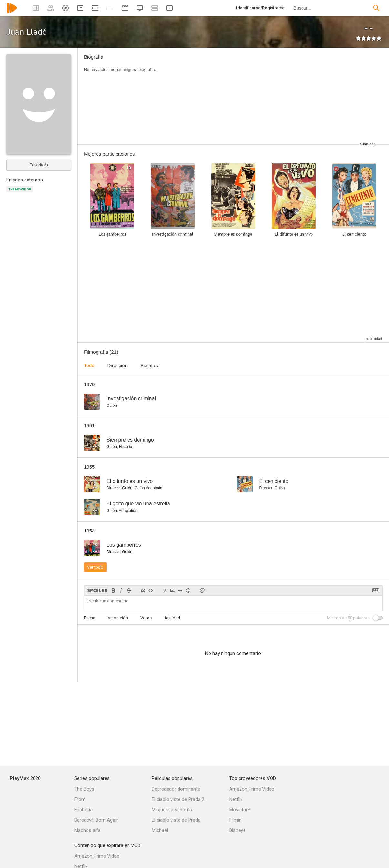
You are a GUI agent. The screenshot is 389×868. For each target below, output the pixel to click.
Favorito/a (39, 165)
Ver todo (95, 567)
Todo (89, 365)
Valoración (118, 618)
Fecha (90, 618)
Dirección (118, 365)
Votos (146, 618)
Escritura (150, 365)
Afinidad (172, 618)
